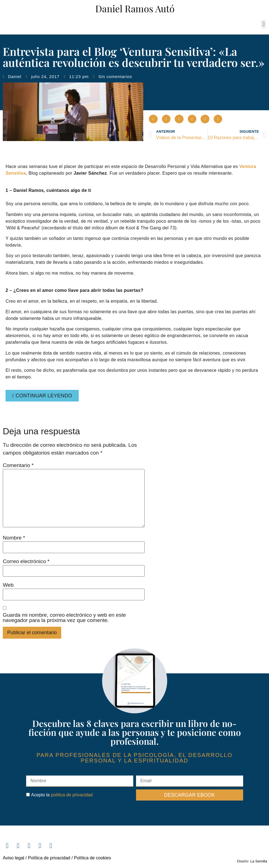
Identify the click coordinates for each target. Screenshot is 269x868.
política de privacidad (72, 795)
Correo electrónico (26, 561)
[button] (264, 24)
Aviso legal (13, 858)
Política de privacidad (49, 858)
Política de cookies (92, 858)
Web (8, 585)
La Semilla (259, 861)
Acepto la (62, 795)
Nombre (14, 538)
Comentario (18, 465)
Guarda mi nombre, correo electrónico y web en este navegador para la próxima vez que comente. (64, 618)
